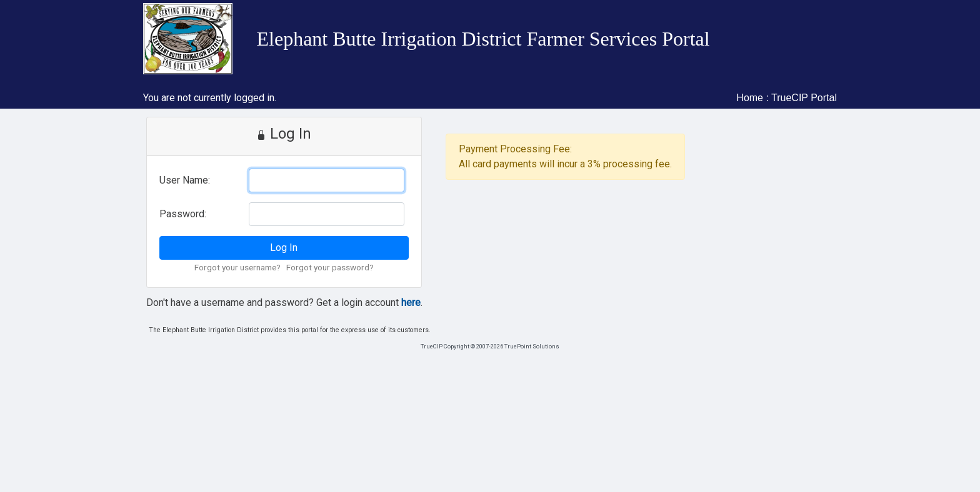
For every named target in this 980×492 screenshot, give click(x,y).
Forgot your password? (330, 267)
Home (750, 98)
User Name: (185, 180)
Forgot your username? (237, 267)
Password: (183, 214)
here (411, 303)
